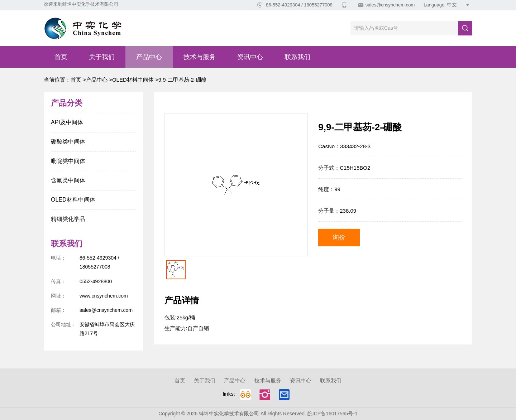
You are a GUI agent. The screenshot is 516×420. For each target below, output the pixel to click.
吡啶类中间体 (68, 161)
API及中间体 (67, 122)
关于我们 (102, 57)
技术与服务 (200, 57)
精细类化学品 (68, 219)
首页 (61, 57)
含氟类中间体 (68, 180)
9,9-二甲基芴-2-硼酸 (182, 80)
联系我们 (297, 57)
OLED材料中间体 (133, 80)
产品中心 (149, 57)
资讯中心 (250, 57)
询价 (339, 237)
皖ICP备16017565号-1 (333, 414)
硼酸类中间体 (68, 142)
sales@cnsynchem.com (390, 5)
